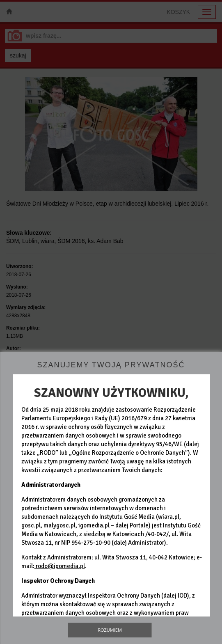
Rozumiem (110, 630)
